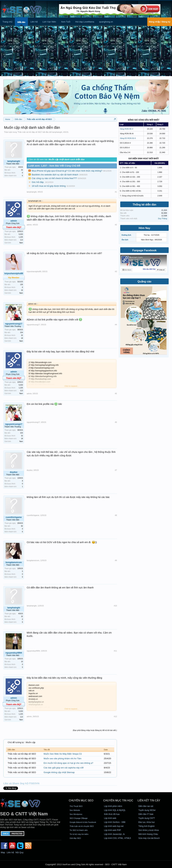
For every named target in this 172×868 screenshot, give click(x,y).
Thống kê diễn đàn (144, 205)
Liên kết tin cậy (149, 800)
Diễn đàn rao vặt (146, 806)
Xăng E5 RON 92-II (128, 138)
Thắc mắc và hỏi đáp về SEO (30, 132)
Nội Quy (20, 852)
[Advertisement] (86, 51)
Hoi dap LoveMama (85, 22)
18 (22, 338)
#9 (116, 560)
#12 (115, 716)
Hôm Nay (144, 228)
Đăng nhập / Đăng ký (160, 22)
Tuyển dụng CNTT (147, 818)
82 (22, 526)
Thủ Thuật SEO (76, 806)
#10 (115, 606)
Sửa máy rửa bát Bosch (149, 838)
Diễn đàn (21, 22)
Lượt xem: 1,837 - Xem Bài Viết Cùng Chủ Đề (54, 166)
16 (22, 290)
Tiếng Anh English (147, 826)
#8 (116, 515)
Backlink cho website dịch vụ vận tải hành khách (55, 175)
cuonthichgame (14, 517)
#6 (116, 422)
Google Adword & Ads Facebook (83, 822)
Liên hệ (34, 22)
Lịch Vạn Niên (49, 22)
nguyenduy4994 (14, 653)
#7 (116, 470)
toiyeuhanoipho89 (34, 271)
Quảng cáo (145, 282)
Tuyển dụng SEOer (147, 810)
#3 (116, 271)
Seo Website (75, 810)
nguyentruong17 (14, 324)
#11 (115, 651)
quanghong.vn (106, 22)
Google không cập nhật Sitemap (59, 772)
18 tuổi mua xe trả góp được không (49, 186)
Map (3, 852)
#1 (116, 192)
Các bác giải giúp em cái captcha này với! (64, 768)
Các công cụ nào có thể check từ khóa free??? (54, 178)
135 (21, 285)
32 (22, 170)
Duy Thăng (162, 218)
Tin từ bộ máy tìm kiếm (79, 834)
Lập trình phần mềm (113, 806)
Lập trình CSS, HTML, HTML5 (117, 838)
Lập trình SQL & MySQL (115, 810)
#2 (116, 225)
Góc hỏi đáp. (38, 182)
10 (22, 662)
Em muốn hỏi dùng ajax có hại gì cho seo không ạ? (68, 763)
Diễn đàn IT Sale (146, 814)
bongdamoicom (14, 562)
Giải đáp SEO (75, 838)
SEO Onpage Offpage (79, 818)
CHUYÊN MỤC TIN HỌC (118, 800)
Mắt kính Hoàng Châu (148, 834)
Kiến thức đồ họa (112, 814)
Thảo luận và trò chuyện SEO (82, 826)
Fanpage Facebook (145, 250)
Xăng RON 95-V (126, 129)
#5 (116, 394)
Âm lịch (125, 240)
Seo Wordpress (76, 814)
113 (21, 240)
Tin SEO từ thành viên (79, 830)
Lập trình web (110, 818)
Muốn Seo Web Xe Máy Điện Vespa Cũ (63, 754)
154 (21, 332)
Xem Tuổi (66, 22)
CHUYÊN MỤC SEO (81, 800)
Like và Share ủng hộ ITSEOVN (21, 783)
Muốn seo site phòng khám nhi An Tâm (62, 759)
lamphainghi (57, 132)
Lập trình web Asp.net (114, 826)
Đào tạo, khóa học (147, 822)
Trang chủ (7, 22)
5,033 (21, 234)
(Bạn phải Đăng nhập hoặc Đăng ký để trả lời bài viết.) (95, 730)
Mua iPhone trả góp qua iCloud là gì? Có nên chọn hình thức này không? (67, 171)
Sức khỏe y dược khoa (149, 830)
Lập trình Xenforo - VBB (115, 822)
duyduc (14, 472)
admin (14, 221)
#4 (116, 325)
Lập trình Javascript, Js (114, 834)
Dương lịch (126, 235)
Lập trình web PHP (112, 830)
